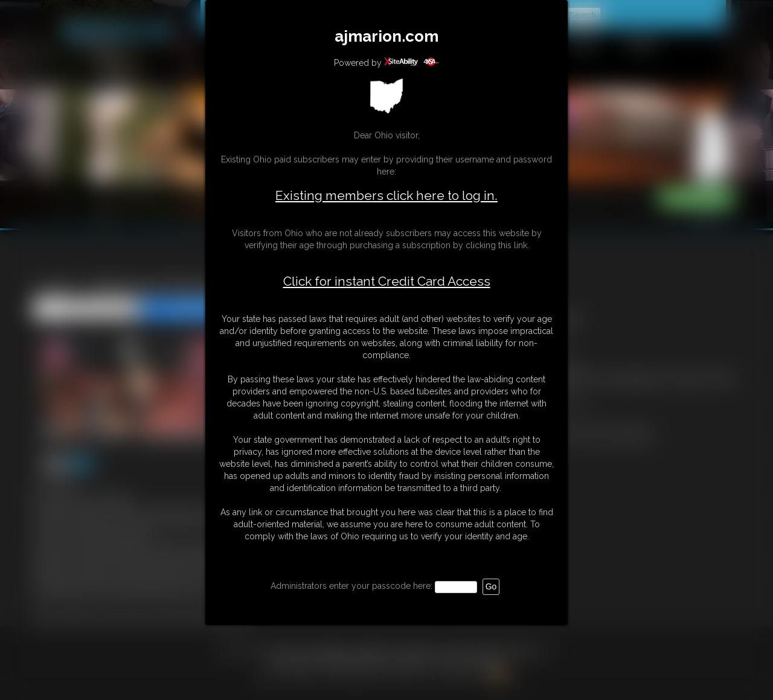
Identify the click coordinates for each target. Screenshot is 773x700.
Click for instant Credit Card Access (387, 281)
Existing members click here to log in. (386, 195)
